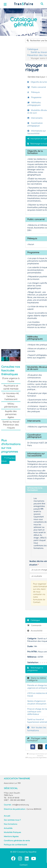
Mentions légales (11, 837)
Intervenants (35, 118)
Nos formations (11, 824)
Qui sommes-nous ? (12, 820)
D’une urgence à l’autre (11, 380)
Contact (24, 865)
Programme (34, 97)
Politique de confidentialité (15, 845)
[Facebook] (33, 747)
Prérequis (34, 92)
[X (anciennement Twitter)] (40, 747)
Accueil (7, 816)
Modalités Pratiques (12, 832)
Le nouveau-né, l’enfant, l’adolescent (11, 396)
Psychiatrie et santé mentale (11, 387)
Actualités (8, 828)
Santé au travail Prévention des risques (11, 425)
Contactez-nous (8, 460)
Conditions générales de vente (17, 841)
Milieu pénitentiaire (11, 405)
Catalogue (33, 49)
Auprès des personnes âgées (11, 414)
